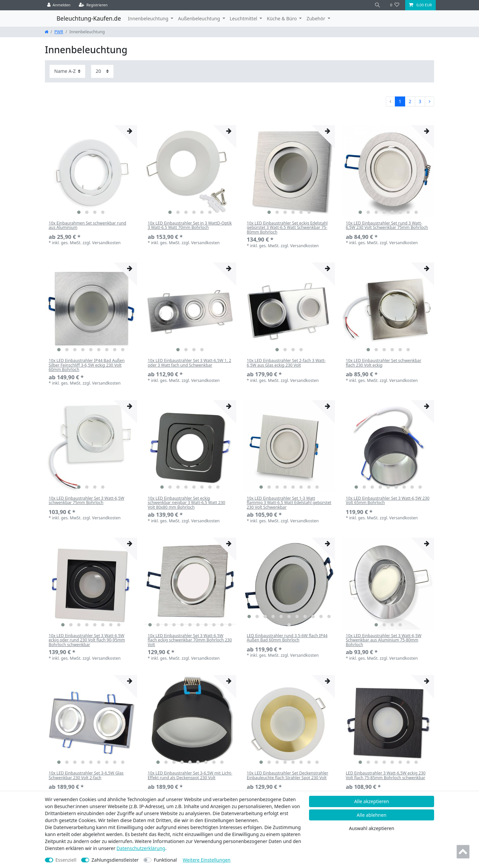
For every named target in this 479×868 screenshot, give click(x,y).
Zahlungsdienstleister (115, 860)
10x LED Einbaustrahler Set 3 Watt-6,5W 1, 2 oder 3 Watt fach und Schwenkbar (189, 363)
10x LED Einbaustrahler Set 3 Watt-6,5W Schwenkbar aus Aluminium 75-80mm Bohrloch (383, 640)
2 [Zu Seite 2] (410, 101)
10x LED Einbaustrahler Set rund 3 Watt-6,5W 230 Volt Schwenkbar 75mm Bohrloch (387, 226)
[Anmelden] (59, 5)
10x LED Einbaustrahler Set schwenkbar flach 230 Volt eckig (383, 363)
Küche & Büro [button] (282, 18)
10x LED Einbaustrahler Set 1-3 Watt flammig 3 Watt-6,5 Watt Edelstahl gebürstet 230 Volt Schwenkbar (289, 503)
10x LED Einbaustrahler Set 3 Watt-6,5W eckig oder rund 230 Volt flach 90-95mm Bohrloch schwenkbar (87, 640)
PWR (59, 32)
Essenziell (66, 860)
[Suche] (378, 5)
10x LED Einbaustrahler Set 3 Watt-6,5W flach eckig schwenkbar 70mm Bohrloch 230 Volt (190, 640)
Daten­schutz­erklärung (141, 848)
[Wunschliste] (395, 5)
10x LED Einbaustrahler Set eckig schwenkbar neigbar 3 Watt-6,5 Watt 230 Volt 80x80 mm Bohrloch (186, 503)
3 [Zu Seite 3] (420, 101)
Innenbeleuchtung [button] (149, 18)
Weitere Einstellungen (207, 860)
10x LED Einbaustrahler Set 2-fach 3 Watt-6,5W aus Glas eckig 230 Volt (286, 363)
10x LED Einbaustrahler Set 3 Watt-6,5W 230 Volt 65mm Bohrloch (388, 501)
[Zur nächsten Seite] (429, 101)
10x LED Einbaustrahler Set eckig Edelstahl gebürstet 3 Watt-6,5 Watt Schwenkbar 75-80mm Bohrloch (287, 228)
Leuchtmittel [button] (244, 18)
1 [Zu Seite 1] (400, 101)
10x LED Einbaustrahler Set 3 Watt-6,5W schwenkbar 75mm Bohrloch (86, 501)
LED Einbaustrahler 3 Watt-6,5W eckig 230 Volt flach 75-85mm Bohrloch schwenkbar (386, 776)
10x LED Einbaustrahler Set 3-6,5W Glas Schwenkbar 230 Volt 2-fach (86, 776)
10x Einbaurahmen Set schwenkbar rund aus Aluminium (87, 226)
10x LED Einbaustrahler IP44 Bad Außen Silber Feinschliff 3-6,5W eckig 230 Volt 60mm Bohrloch (86, 365)
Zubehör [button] (316, 18)
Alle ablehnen (372, 815)
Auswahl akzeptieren (372, 828)
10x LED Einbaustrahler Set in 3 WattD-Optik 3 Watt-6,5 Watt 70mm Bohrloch (190, 226)
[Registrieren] (93, 5)
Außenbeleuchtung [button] (200, 18)
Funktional (165, 860)
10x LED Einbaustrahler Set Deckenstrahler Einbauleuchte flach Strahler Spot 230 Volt (288, 776)
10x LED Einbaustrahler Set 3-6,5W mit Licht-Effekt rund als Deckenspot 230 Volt (190, 776)
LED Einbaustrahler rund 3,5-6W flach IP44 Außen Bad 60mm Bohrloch (287, 638)
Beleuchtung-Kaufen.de (89, 18)
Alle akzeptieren (372, 801)
